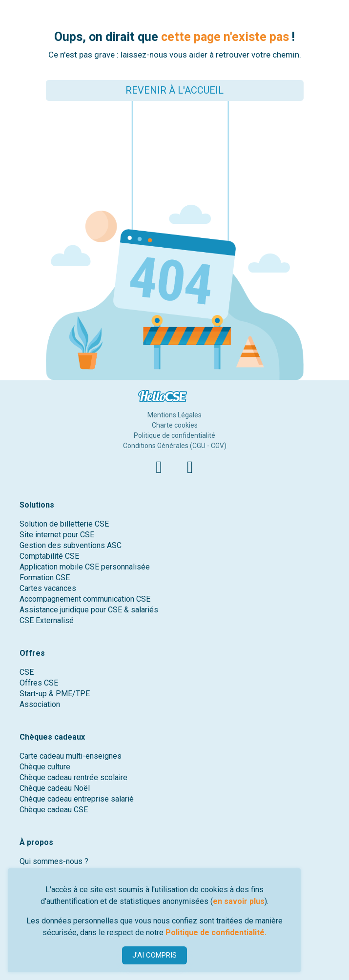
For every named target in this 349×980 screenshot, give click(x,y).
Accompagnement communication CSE (85, 599)
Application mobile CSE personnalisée (85, 567)
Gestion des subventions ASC (71, 545)
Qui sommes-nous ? (54, 861)
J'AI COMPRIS (154, 955)
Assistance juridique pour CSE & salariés (89, 610)
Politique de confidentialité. (216, 932)
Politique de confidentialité (174, 435)
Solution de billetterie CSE (64, 524)
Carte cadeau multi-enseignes (71, 756)
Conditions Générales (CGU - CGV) (175, 446)
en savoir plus (239, 901)
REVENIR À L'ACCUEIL (174, 90)
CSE (27, 672)
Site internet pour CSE (57, 535)
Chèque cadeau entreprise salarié (77, 799)
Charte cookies (175, 425)
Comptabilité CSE (49, 556)
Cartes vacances (48, 588)
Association (40, 704)
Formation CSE (45, 578)
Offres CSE (39, 683)
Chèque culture (45, 767)
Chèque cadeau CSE (54, 810)
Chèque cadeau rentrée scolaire (73, 777)
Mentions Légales (174, 415)
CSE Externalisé (47, 620)
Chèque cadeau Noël (55, 788)
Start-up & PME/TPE (55, 694)
